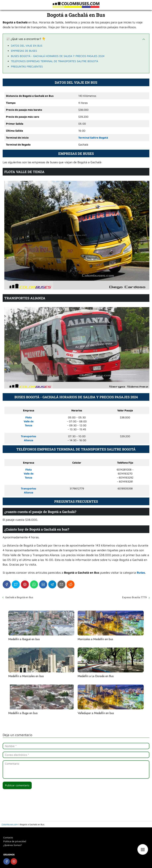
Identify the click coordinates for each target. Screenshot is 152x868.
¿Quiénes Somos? (13, 845)
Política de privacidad (15, 841)
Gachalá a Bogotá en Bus (19, 597)
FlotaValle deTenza (29, 421)
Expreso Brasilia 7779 (134, 597)
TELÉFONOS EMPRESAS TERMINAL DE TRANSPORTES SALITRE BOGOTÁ (55, 61)
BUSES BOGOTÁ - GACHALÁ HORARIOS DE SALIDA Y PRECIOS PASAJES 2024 (58, 56)
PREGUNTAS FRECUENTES (27, 66)
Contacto (8, 837)
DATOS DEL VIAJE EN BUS (27, 46)
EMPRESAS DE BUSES (24, 51)
